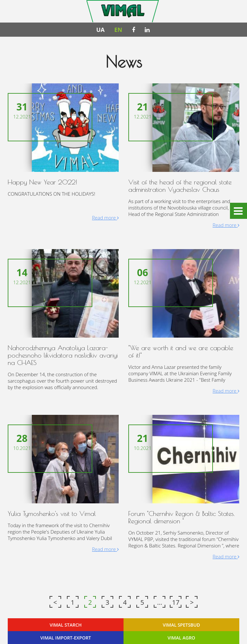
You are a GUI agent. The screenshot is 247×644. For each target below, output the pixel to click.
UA (100, 30)
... (160, 602)
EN (118, 30)
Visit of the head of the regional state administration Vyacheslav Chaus (180, 186)
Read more (105, 218)
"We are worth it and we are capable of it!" (181, 351)
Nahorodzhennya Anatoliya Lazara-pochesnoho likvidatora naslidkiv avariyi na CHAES (63, 355)
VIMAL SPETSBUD (181, 624)
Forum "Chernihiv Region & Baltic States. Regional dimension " (181, 517)
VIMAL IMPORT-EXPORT (66, 637)
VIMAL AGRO (181, 637)
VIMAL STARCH (66, 624)
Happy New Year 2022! (43, 182)
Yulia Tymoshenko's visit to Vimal (52, 513)
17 (176, 602)
